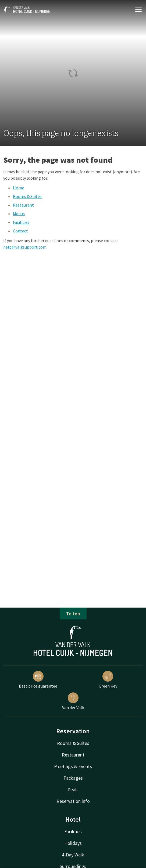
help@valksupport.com (25, 247)
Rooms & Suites (27, 196)
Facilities (21, 222)
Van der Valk (73, 701)
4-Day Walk (73, 855)
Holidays (73, 843)
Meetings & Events (73, 766)
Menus (19, 214)
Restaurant (23, 205)
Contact (20, 231)
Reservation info (73, 801)
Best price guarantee (38, 680)
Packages (73, 778)
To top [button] (73, 614)
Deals (73, 789)
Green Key (108, 680)
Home (19, 188)
